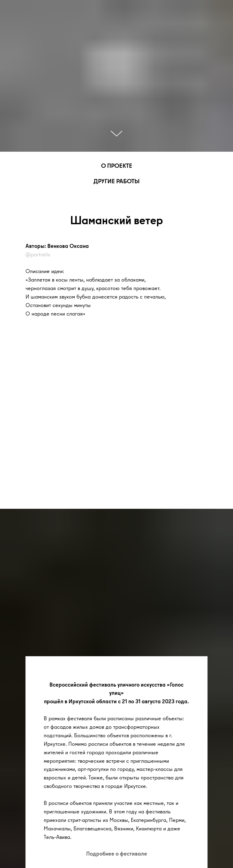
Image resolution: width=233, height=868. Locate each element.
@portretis (38, 254)
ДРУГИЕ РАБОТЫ (116, 181)
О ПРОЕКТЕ (117, 165)
